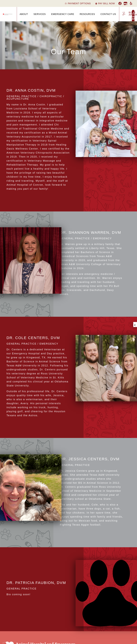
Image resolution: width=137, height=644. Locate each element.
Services (40, 14)
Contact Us (108, 14)
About (24, 14)
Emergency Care (63, 14)
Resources (87, 14)
